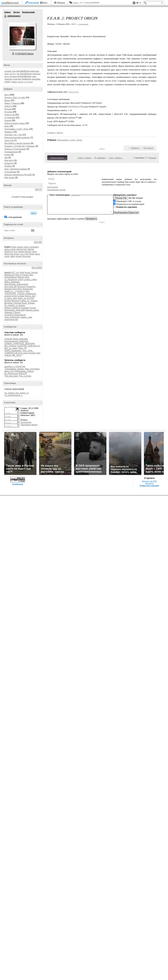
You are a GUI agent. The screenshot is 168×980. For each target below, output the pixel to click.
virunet (19, 256)
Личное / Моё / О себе (15, 98)
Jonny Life (9, 140)
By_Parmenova (11, 374)
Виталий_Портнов (13, 303)
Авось (76, 3)
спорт (7, 82)
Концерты (9, 163)
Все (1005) (37, 268)
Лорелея (8, 339)
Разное (8, 120)
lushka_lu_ (25, 301)
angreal (8, 296)
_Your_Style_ (27, 351)
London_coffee (30, 280)
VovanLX (21, 291)
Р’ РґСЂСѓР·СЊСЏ (25, 54)
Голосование (10, 172)
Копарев (25, 308)
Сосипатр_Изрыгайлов (15, 315)
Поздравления (11, 152)
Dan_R (19, 275)
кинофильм (26, 74)
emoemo (32, 353)
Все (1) (39, 189)
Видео (7, 100)
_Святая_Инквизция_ (27, 294)
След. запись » (116, 158)
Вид (139, 3)
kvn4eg (8, 301)
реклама (36, 79)
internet (31, 249)
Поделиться (149, 148)
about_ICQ (9, 371)
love (16, 252)
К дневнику (100, 158)
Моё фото (9, 160)
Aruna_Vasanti (31, 273)
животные (35, 71)
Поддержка (134, 3)
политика (17, 79)
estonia (20, 249)
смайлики (75, 195)
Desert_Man (28, 275)
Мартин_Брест (32, 310)
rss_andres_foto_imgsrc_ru (17, 393)
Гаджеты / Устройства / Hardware (20, 146)
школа (20, 82)
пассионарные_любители (16, 341)
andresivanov (6, 16)
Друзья (16, 12)
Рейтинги (61, 3)
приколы (26, 79)
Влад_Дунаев (28, 303)
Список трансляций (14, 389)
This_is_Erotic (25, 376)
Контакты (149, 483)
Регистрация (34, 3)
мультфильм (25, 76)
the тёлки (30, 254)
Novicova (21, 287)
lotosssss (16, 301)
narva (34, 252)
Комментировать (57, 158)
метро (7, 77)
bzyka (14, 296)
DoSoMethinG (11, 277)
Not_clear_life (10, 287)
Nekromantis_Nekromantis (16, 284)
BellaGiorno (10, 275)
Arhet (22, 273)
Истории (8, 112)
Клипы (7, 155)
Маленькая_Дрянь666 (15, 310)
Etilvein (21, 277)
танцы (14, 82)
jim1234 (30, 298)
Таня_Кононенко (12, 317)
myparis (34, 301)
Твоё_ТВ (22, 348)
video (13, 256)
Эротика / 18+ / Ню (13, 135)
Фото (7, 95)
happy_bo (22, 298)
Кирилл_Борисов (12, 308)
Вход (45, 3)
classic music (23, 247)
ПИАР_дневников (13, 351)
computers (34, 247)
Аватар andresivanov (22, 36)
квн (18, 74)
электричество (11, 320)
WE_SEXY (17, 355)
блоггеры (26, 256)
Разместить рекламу (150, 486)
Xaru (27, 291)
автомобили (23, 71)
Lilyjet (20, 280)
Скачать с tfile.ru (55, 132)
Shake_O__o (10, 291)
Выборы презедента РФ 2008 (18, 175)
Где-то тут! (74, 92)
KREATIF (23, 374)
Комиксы (8, 132)
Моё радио (9, 178)
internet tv (9, 252)
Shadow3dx (28, 289)
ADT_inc (15, 273)
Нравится (135, 148)
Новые (152, 158)
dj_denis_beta (11, 298)
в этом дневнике (14, 217)
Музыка (8, 109)
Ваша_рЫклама (20, 339)
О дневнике (10, 118)
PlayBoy (8, 166)
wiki (6, 158)
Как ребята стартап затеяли (17, 143)
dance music (10, 249)
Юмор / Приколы (12, 103)
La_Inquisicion (11, 280)
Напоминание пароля (56, 190)
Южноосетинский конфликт (17, 138)
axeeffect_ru (10, 367)
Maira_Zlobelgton (12, 282)
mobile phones (25, 252)
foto (25, 249)
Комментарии (28, 12)
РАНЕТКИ (21, 367)
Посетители (26, 422)
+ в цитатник (82, 24)
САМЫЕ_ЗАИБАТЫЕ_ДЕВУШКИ (20, 344)
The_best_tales (11, 376)
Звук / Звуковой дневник (16, 169)
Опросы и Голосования (15, 149)
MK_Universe (10, 346)
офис (34, 76)
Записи (7, 12)
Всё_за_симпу (11, 348)
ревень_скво (26, 317)
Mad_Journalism (32, 369)
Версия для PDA (150, 481)
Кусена (33, 308)
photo (7, 254)
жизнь (7, 74)
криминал (36, 74)
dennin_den (30, 296)
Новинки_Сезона (12, 312)
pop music (15, 254)
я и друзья (28, 82)
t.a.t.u (22, 254)
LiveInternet (11, 3)
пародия (8, 79)
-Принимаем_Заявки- (14, 369)
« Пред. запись (84, 158)
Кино (7, 126)
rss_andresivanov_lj (13, 395)
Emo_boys (23, 353)
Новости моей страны (15, 123)
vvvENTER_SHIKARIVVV (28, 346)
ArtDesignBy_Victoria (24, 371)
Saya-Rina (17, 289)
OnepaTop (31, 287)
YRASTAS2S (10, 294)
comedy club (10, 71)
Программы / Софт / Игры (16, 129)
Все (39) (38, 242)
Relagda (8, 289)
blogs (14, 247)
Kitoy (27, 277)
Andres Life (9, 115)
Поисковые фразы (29, 425)
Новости (8, 106)
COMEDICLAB (11, 353)
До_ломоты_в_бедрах (15, 305)
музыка (13, 76)
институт (13, 74)
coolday (21, 296)
